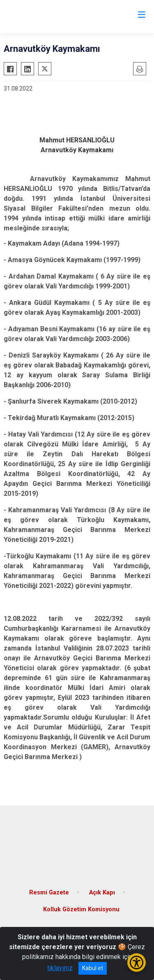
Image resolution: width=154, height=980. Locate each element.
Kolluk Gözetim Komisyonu (81, 909)
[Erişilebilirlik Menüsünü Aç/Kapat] (137, 963)
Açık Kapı (102, 893)
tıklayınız (60, 968)
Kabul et (93, 968)
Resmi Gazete (49, 893)
